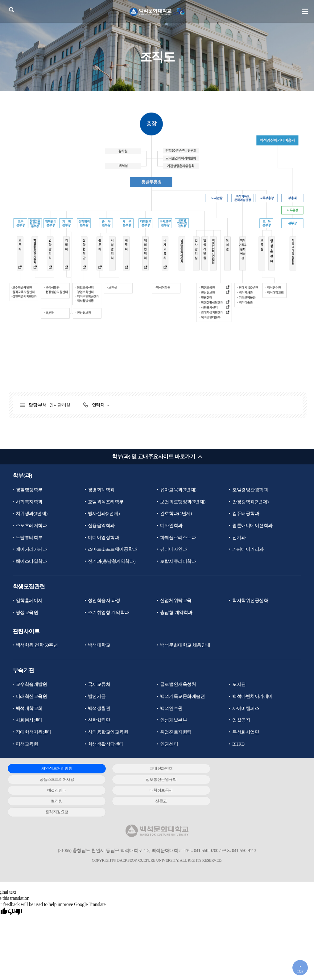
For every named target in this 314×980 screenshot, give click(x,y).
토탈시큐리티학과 (178, 562)
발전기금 (97, 697)
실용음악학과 (101, 525)
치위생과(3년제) (32, 514)
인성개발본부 (174, 720)
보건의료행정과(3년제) (183, 502)
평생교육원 (27, 613)
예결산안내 (153, 780)
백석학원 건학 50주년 (37, 645)
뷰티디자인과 (174, 550)
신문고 (153, 791)
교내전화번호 (153, 769)
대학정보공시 (252, 780)
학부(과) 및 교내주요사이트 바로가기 (153, 457)
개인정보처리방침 (54, 769)
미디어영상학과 (104, 537)
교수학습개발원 (31, 685)
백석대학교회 (29, 709)
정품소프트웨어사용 (252, 769)
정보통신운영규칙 (54, 780)
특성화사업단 (246, 732)
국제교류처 (99, 685)
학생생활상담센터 (106, 744)
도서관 (239, 685)
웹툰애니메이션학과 (252, 525)
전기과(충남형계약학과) (112, 562)
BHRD (238, 744)
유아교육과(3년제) (178, 490)
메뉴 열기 (305, 11)
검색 (11, 10)
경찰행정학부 (29, 490)
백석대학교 (99, 645)
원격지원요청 (252, 791)
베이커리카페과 (31, 550)
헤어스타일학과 (31, 562)
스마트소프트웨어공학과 (113, 550)
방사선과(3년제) (104, 514)
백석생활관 (99, 709)
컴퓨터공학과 (246, 514)
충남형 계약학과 (176, 613)
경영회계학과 (101, 490)
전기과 (239, 537)
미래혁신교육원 (31, 697)
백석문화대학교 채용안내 (185, 645)
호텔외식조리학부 (106, 502)
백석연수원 (171, 709)
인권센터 (169, 744)
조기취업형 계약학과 (109, 613)
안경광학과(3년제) (250, 502)
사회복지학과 (29, 502)
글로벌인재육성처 (178, 685)
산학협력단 (99, 720)
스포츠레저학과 (31, 525)
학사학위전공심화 (250, 601)
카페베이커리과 (248, 550)
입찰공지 (241, 720)
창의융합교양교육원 (108, 732)
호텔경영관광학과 (250, 490)
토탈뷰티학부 (29, 537)
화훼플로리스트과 (178, 537)
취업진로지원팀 (176, 732)
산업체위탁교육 (176, 601)
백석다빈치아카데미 (252, 697)
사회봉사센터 (29, 720)
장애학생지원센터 (34, 732)
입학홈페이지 (29, 601)
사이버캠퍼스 (246, 709)
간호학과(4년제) (176, 514)
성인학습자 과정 (104, 601)
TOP (300, 971)
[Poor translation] (15, 890)
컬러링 (54, 791)
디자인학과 (171, 525)
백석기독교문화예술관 (182, 697)
